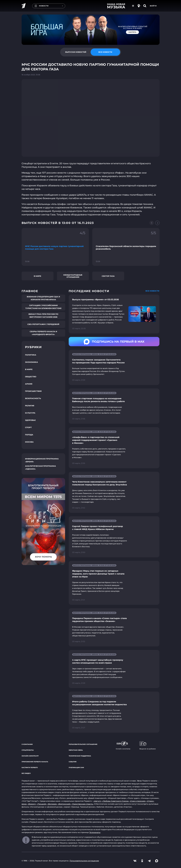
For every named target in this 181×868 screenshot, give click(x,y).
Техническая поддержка (80, 756)
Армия (29, 384)
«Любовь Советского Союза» (115, 801)
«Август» (97, 801)
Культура (30, 413)
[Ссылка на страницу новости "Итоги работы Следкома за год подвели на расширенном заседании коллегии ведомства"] (114, 712)
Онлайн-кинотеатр (30, 756)
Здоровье (30, 420)
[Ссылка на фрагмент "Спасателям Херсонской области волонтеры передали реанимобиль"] (126, 247)
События (73, 762)
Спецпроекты (28, 750)
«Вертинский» (64, 804)
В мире (37, 276)
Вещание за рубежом (148, 746)
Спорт (28, 427)
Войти (153, 6)
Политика (31, 355)
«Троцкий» (42, 804)
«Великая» (52, 804)
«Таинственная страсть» (83, 804)
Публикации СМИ (76, 768)
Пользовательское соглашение (83, 744)
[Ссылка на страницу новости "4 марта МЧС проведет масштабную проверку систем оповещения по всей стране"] (114, 669)
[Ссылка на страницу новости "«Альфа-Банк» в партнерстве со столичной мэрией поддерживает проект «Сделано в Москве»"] (114, 448)
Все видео (26, 773)
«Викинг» (32, 804)
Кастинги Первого (30, 768)
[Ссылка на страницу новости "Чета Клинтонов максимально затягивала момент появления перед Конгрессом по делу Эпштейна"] (114, 492)
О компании (27, 744)
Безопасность (33, 398)
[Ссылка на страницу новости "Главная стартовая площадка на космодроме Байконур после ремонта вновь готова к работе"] (114, 406)
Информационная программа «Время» (42, 460)
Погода (29, 435)
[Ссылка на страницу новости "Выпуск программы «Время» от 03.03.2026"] (114, 314)
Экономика (32, 362)
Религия (30, 406)
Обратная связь (76, 750)
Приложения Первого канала (35, 762)
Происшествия (33, 391)
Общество (31, 377)
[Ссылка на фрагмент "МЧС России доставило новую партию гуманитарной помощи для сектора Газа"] (55, 247)
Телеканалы (95, 832)
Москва (29, 442)
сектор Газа (108, 276)
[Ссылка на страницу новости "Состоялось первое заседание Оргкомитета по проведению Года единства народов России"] (114, 367)
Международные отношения (73, 276)
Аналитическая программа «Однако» (41, 467)
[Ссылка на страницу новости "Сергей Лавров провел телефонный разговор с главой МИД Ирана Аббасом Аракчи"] (114, 537)
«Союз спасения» (138, 801)
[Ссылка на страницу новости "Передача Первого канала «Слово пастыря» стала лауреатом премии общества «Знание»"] (114, 627)
